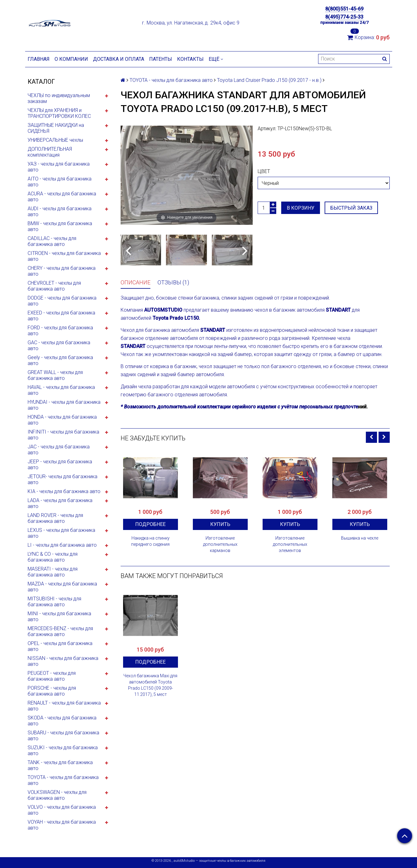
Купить (220, 524)
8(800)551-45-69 (344, 9)
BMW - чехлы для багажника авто (60, 226)
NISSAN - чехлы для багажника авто (63, 661)
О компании (71, 59)
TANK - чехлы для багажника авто (60, 765)
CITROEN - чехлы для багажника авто (64, 256)
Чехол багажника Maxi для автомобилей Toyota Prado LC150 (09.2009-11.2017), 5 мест (150, 685)
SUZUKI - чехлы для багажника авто (63, 750)
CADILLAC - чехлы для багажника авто (52, 241)
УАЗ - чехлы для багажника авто (59, 167)
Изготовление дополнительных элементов (290, 544)
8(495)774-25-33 (344, 17)
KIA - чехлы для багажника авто (64, 491)
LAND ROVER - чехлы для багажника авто (55, 518)
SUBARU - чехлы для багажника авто (63, 736)
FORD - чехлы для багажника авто (60, 331)
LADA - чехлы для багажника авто (60, 503)
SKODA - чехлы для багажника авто (62, 721)
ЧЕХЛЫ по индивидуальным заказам (59, 98)
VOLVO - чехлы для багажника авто (62, 810)
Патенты (161, 59)
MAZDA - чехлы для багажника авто (62, 587)
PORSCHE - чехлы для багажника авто (52, 691)
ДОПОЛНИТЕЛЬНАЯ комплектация (50, 152)
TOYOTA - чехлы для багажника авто (63, 780)
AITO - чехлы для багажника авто (60, 182)
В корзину (301, 208)
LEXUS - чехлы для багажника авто (61, 533)
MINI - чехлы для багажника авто (59, 617)
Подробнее (150, 524)
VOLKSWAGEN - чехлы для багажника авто (57, 795)
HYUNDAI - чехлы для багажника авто (64, 405)
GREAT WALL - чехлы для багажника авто (55, 375)
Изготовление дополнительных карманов (220, 544)
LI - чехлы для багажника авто (62, 545)
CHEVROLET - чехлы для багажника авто (54, 286)
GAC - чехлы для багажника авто (59, 345)
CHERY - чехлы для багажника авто (62, 271)
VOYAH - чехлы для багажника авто (62, 825)
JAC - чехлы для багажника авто (59, 450)
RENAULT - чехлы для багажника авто (64, 706)
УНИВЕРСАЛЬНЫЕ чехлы (55, 140)
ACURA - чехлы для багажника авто (62, 197)
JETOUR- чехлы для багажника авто (62, 479)
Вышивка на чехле (360, 538)
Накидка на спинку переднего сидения (150, 541)
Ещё (216, 59)
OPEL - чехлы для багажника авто (60, 646)
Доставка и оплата (119, 59)
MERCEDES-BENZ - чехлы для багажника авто (60, 631)
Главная (39, 59)
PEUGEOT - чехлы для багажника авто (52, 676)
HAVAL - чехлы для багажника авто (61, 390)
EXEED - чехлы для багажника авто (61, 316)
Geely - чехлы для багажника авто (60, 360)
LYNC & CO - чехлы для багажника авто (53, 557)
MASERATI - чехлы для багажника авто (53, 572)
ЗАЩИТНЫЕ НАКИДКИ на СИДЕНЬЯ (56, 128)
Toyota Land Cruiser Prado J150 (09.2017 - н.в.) (269, 80)
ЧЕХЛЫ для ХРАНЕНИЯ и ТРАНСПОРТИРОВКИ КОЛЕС (59, 113)
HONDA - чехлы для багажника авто (62, 420)
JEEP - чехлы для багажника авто (60, 465)
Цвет (264, 171)
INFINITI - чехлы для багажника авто (63, 435)
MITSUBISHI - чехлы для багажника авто (54, 602)
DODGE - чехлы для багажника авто (62, 301)
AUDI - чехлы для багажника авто (60, 211)
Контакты (190, 59)
